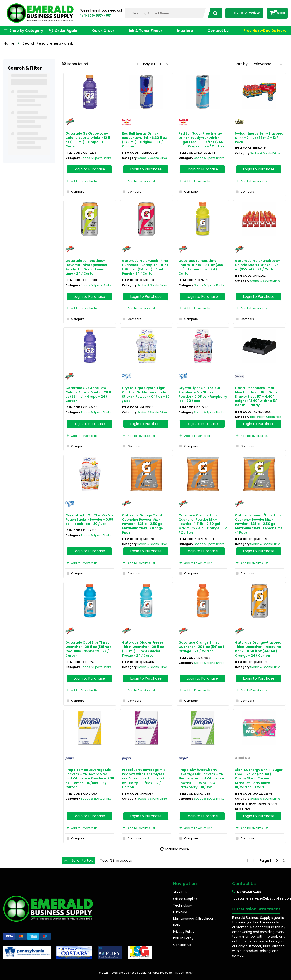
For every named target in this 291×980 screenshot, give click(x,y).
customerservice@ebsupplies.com (261, 898)
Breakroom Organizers (266, 417)
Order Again (66, 31)
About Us (180, 892)
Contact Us (218, 31)
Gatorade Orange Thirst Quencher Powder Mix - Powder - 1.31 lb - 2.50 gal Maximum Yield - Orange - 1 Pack (145, 524)
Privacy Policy (184, 932)
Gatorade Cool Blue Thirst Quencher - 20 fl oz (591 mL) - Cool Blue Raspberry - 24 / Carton (89, 649)
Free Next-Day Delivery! (266, 31)
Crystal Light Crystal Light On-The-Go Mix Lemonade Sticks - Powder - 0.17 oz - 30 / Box (146, 394)
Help (177, 925)
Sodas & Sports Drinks (96, 158)
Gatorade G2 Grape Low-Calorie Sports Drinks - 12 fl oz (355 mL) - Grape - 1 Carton (88, 140)
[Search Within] (166, 13)
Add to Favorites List (82, 181)
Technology (182, 905)
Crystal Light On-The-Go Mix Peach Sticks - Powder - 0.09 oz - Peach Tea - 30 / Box (89, 520)
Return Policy (183, 938)
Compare (75, 192)
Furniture (180, 912)
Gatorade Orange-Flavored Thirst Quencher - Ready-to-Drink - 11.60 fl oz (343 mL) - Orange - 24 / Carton (259, 649)
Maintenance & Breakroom (194, 919)
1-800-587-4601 (98, 15)
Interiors (185, 31)
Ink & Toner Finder (146, 31)
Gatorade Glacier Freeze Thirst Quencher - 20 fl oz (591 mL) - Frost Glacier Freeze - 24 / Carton (143, 649)
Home (9, 43)
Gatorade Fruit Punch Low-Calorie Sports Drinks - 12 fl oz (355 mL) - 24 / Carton (257, 265)
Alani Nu (242, 758)
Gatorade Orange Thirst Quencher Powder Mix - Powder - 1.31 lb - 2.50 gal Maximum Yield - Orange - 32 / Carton (203, 524)
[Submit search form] (214, 13)
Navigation (185, 884)
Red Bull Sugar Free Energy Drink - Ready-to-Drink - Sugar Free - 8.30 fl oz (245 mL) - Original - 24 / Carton (201, 140)
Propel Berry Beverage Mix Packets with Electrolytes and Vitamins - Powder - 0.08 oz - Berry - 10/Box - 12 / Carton (146, 778)
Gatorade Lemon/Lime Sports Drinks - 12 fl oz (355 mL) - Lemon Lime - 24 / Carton (201, 267)
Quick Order (103, 31)
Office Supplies (185, 899)
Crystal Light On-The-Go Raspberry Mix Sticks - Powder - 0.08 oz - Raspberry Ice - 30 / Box (203, 394)
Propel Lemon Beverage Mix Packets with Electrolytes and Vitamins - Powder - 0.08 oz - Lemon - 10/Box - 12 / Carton (90, 778)
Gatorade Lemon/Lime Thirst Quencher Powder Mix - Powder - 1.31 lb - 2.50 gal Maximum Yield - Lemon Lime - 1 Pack (259, 524)
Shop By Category (26, 31)
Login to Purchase (89, 169)
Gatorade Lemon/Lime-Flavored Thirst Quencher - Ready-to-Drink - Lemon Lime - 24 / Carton (88, 267)
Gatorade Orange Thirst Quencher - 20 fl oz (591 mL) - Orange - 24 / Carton (203, 647)
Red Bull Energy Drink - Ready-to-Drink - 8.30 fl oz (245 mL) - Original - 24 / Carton (144, 140)
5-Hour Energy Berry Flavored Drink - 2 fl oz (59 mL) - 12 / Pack (259, 138)
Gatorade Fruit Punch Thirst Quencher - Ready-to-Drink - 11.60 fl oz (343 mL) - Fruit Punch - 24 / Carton (146, 267)
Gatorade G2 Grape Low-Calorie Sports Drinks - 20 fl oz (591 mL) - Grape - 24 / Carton (88, 394)
